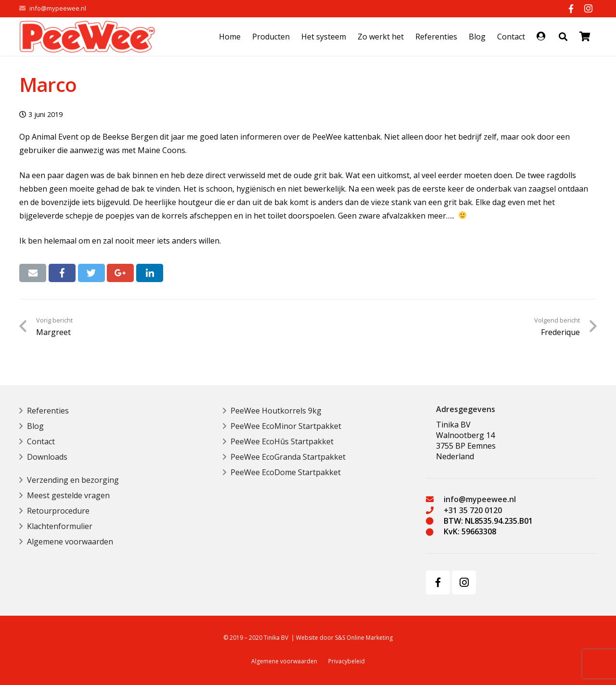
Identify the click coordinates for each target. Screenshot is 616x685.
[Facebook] (571, 9)
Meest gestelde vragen (68, 495)
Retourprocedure (58, 511)
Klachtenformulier (60, 526)
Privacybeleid (346, 661)
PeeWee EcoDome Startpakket (286, 472)
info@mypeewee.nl (58, 8)
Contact (41, 441)
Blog (35, 426)
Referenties (48, 411)
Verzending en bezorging (73, 480)
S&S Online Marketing (364, 638)
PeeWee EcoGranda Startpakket (288, 457)
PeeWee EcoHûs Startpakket (282, 441)
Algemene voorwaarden (70, 542)
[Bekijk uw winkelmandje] (585, 37)
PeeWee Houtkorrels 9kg (276, 411)
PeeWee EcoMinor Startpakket (286, 426)
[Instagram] (588, 9)
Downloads (47, 457)
